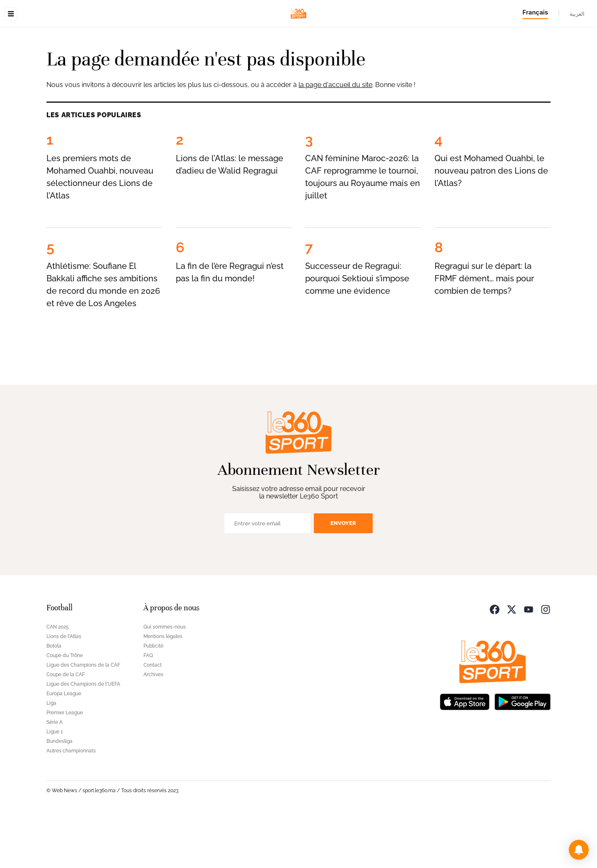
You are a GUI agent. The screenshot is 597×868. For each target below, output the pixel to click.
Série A (55, 774)
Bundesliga (59, 793)
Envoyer (343, 575)
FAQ (148, 708)
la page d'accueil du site (335, 137)
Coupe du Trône (65, 708)
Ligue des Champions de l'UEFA (83, 736)
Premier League (65, 765)
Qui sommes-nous (165, 679)
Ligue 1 (55, 784)
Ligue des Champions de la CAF (83, 717)
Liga (51, 755)
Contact (153, 717)
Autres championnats (71, 803)
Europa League (64, 746)
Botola (54, 698)
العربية (577, 14)
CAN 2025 (58, 679)
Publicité (153, 698)
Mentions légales (163, 689)
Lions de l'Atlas (64, 689)
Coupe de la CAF (66, 727)
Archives (153, 727)
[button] (579, 850)
